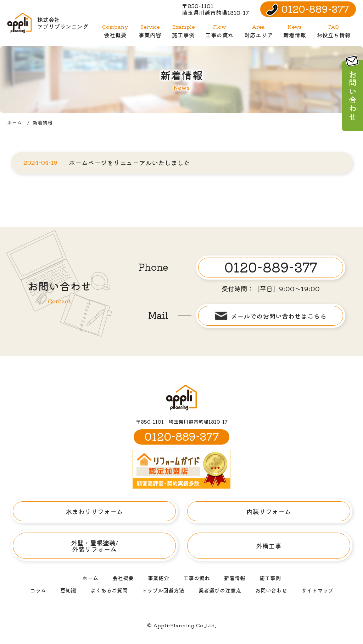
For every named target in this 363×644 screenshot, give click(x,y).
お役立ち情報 (334, 31)
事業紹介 (158, 578)
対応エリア (258, 31)
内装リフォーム (269, 511)
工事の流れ (219, 31)
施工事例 (183, 31)
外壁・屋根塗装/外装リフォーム (94, 546)
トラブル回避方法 (163, 590)
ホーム (15, 122)
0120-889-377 (315, 9)
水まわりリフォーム (94, 511)
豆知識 (68, 590)
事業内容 (150, 31)
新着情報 (295, 31)
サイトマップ (317, 590)
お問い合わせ (271, 590)
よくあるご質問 (109, 590)
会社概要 (115, 31)
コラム (38, 590)
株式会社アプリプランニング (48, 23)
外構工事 (269, 546)
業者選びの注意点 (220, 590)
